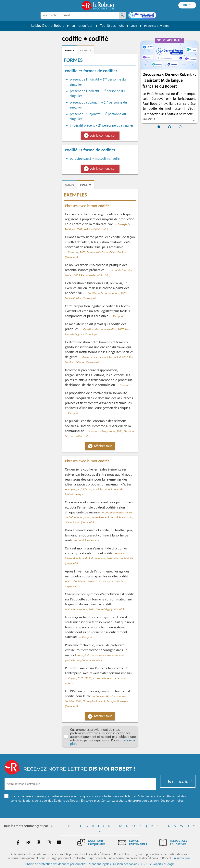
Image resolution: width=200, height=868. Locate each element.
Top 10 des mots (111, 26)
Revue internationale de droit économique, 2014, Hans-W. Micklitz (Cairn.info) (99, 558)
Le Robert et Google (162, 864)
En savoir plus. (182, 858)
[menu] (4, 5)
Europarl (118, 316)
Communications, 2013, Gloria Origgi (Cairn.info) (96, 609)
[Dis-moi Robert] (143, 16)
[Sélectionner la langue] (187, 5)
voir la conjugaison (103, 135)
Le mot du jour (81, 26)
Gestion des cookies (126, 864)
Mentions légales (100, 864)
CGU (144, 864)
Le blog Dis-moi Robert (46, 26)
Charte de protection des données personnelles (56, 864)
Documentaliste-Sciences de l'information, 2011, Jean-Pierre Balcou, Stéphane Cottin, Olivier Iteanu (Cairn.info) (99, 517)
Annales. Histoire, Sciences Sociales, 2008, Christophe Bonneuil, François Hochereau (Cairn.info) (97, 701)
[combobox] (80, 15)
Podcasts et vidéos (157, 26)
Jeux (133, 26)
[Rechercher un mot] (122, 15)
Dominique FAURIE (88, 540)
